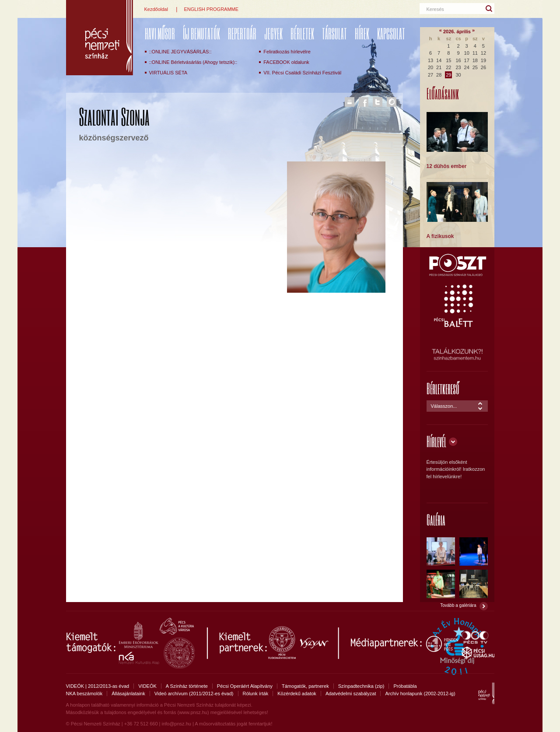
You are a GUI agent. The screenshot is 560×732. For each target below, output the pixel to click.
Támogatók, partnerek (305, 686)
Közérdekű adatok (297, 693)
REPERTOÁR (242, 33)
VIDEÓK (147, 686)
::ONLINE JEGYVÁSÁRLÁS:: (180, 52)
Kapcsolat (391, 33)
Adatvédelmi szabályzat (351, 693)
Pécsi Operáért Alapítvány (245, 686)
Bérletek (302, 33)
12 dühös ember (447, 166)
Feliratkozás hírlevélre (287, 52)
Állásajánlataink (128, 693)
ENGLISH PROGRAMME (211, 9)
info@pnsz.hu (176, 724)
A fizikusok (440, 236)
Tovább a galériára (458, 605)
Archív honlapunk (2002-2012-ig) (420, 693)
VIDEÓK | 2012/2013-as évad (98, 686)
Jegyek (273, 33)
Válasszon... (444, 406)
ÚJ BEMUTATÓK (201, 33)
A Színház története (187, 686)
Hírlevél (436, 441)
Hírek (362, 33)
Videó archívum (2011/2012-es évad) (194, 693)
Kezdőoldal (156, 9)
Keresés (435, 9)
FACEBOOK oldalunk (286, 62)
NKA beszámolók (84, 693)
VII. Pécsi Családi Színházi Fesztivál (302, 73)
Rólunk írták (256, 693)
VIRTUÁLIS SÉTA (168, 73)
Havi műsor (160, 33)
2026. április (457, 32)
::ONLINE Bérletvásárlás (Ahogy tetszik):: (193, 62)
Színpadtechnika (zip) (361, 686)
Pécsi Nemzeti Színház (100, 38)
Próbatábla (405, 686)
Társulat (334, 33)
